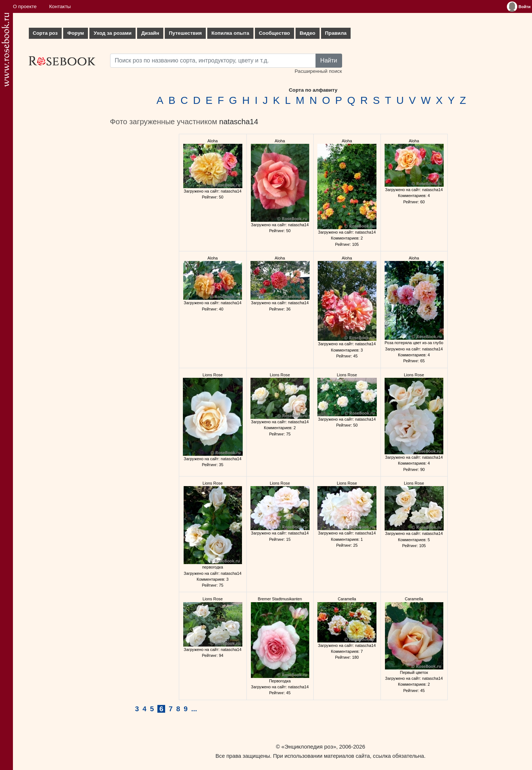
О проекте (25, 6)
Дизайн (150, 33)
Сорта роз (45, 33)
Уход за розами (112, 33)
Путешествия (185, 33)
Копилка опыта (230, 33)
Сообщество (274, 33)
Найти (329, 60)
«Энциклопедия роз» (309, 747)
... (194, 709)
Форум (76, 33)
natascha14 (238, 122)
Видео (308, 33)
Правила (336, 33)
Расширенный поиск (318, 71)
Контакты (60, 6)
